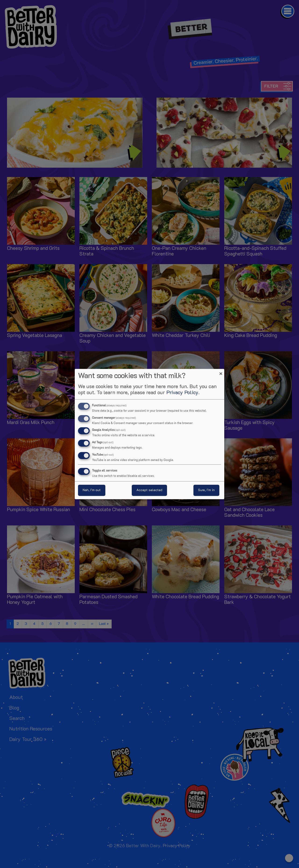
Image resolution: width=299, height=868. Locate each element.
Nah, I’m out (92, 490)
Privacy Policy (182, 393)
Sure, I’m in (206, 490)
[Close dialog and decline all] (221, 372)
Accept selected (149, 490)
